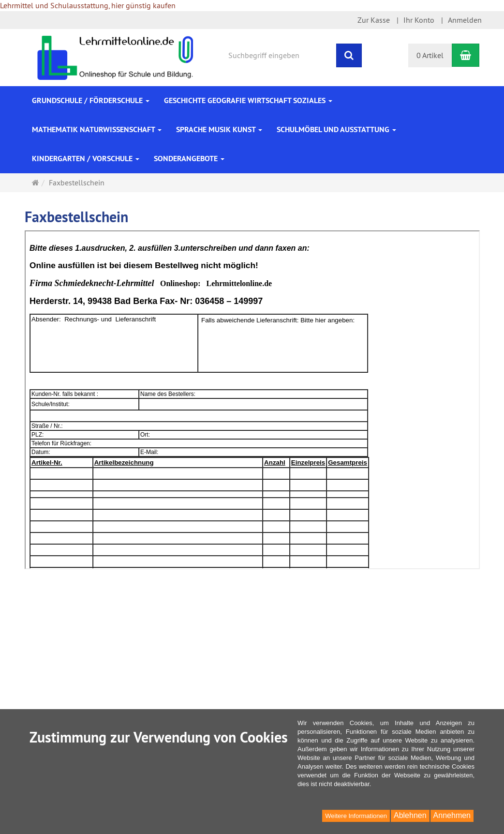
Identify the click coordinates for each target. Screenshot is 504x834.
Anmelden (465, 20)
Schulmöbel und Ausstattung (336, 129)
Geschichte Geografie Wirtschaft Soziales (248, 100)
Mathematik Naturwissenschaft (97, 129)
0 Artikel (430, 55)
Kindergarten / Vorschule (86, 159)
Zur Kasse (374, 20)
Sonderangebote (189, 159)
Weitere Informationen (356, 816)
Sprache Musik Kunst (219, 129)
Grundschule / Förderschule (91, 100)
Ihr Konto (419, 20)
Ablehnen (410, 815)
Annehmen (452, 815)
